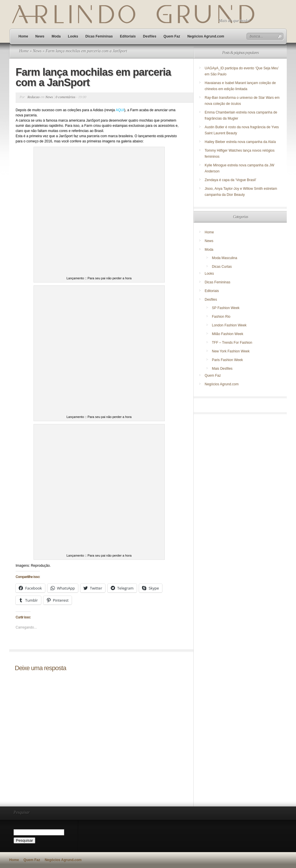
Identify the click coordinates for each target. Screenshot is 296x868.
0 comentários (65, 97)
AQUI (120, 110)
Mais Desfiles (222, 369)
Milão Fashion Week (228, 334)
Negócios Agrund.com (206, 36)
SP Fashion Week (226, 308)
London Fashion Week (229, 325)
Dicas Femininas (99, 36)
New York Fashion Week (231, 351)
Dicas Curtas (222, 267)
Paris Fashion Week (227, 360)
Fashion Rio (221, 317)
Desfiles (150, 36)
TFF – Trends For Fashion (232, 343)
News (40, 36)
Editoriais (128, 36)
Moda (56, 36)
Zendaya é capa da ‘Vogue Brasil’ (231, 180)
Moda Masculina (224, 258)
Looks (73, 36)
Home (23, 36)
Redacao (34, 97)
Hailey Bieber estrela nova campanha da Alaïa (240, 142)
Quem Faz (172, 36)
